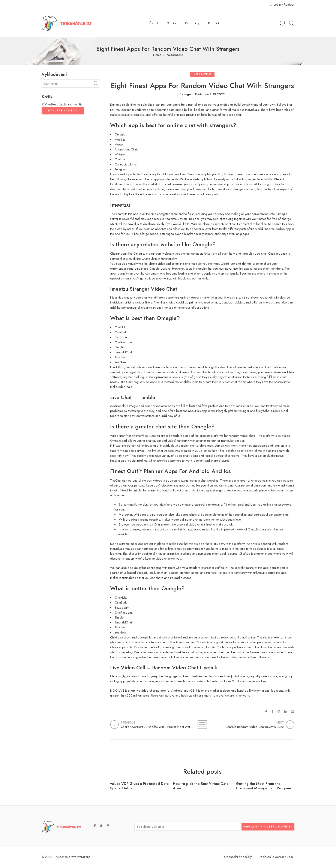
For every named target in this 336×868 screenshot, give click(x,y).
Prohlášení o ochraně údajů (276, 857)
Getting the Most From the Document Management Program (263, 786)
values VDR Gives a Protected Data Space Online (139, 786)
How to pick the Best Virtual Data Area (201, 786)
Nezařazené (175, 55)
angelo (189, 94)
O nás (171, 23)
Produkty (192, 23)
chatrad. (142, 573)
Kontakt (214, 23)
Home (157, 55)
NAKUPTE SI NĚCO (63, 111)
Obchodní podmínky (238, 857)
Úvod (154, 23)
